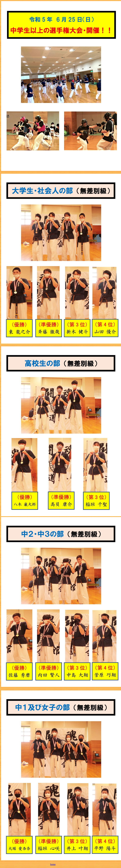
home (53, 864)
